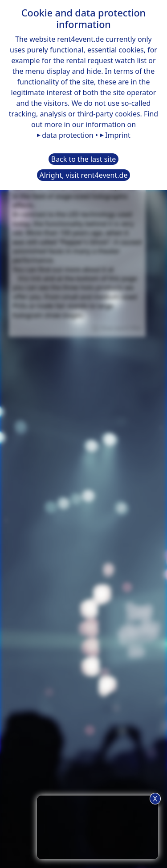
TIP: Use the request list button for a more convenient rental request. (98, 826)
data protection (68, 135)
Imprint (118, 135)
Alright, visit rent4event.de (84, 175)
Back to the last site (84, 159)
